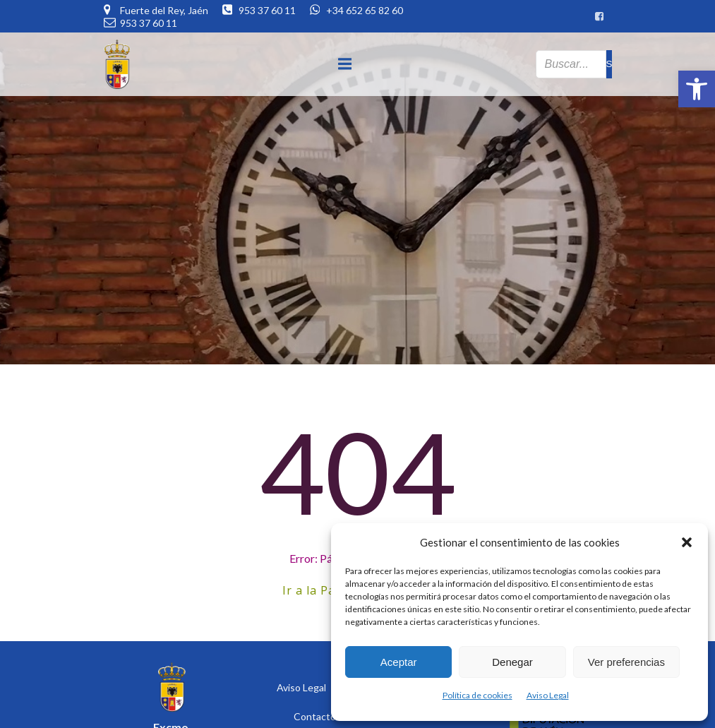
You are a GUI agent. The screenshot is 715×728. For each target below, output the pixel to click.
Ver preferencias (626, 662)
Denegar (512, 662)
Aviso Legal (548, 695)
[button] (697, 89)
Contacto (315, 716)
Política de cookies (477, 695)
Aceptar (399, 662)
